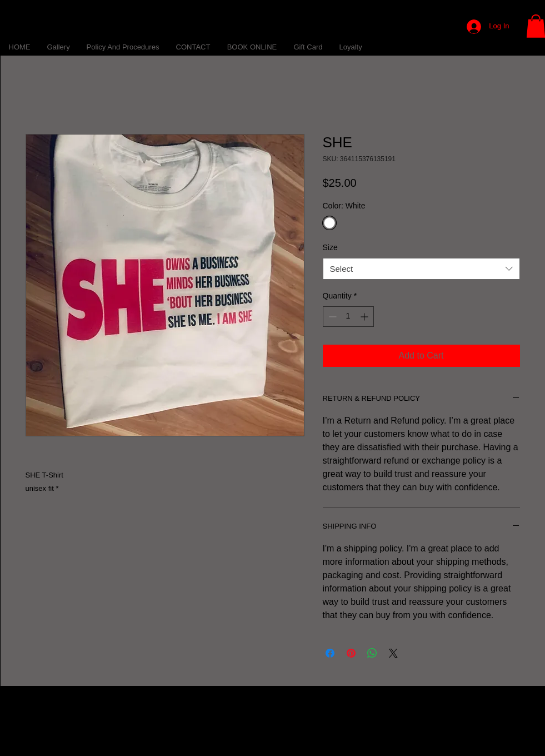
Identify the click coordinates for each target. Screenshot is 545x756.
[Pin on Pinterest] (351, 653)
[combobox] (421, 269)
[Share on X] (393, 653)
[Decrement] (331, 317)
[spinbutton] (348, 317)
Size (330, 247)
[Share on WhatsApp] (372, 653)
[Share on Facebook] (330, 653)
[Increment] (365, 317)
